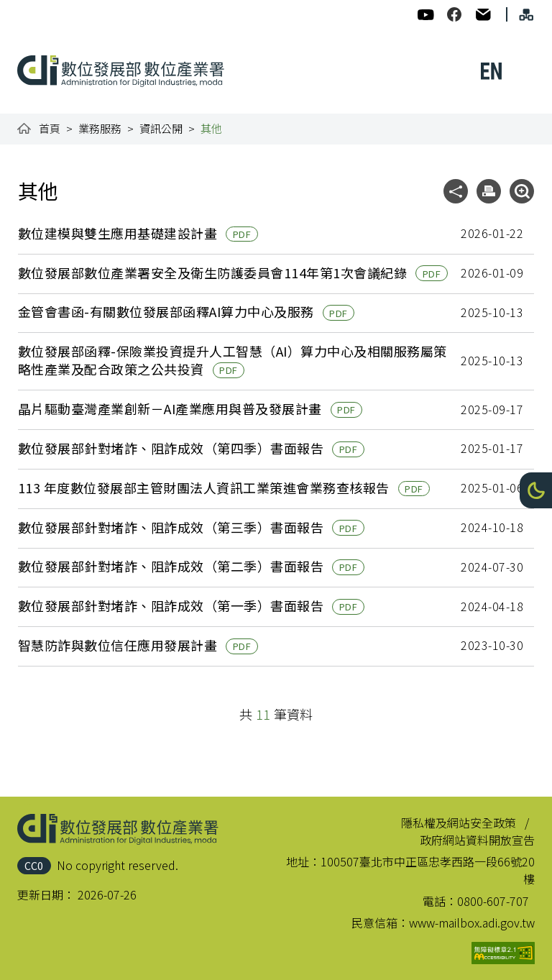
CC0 (34, 865)
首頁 (50, 128)
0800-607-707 (493, 901)
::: (27, 9)
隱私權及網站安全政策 (459, 823)
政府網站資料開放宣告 (477, 840)
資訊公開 (161, 128)
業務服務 (100, 128)
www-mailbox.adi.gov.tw (472, 922)
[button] (536, 490)
